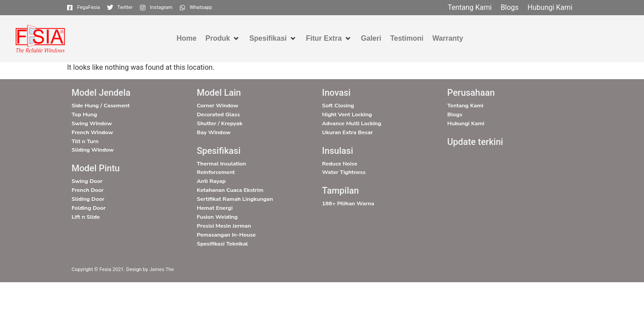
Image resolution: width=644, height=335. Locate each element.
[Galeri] (371, 38)
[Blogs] (509, 8)
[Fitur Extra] (329, 38)
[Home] (186, 38)
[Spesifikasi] (273, 38)
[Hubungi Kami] (550, 8)
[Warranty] (448, 38)
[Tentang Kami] (470, 8)
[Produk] (223, 38)
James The (162, 269)
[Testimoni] (407, 38)
